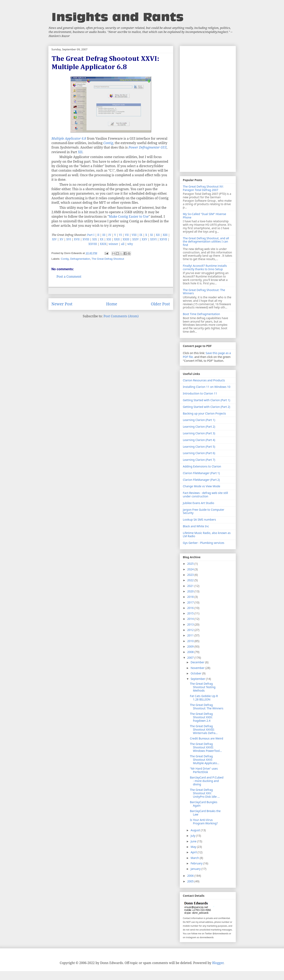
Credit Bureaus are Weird (206, 738)
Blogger (218, 963)
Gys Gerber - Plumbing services (204, 543)
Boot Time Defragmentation (202, 314)
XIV (54, 239)
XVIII (86, 239)
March (195, 858)
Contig (108, 143)
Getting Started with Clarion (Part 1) (207, 400)
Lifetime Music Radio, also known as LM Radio (207, 535)
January (196, 869)
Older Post (160, 304)
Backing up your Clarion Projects (204, 413)
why (130, 244)
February (197, 863)
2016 (191, 608)
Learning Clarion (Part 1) (199, 420)
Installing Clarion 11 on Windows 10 (207, 387)
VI (120, 235)
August (196, 830)
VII (127, 235)
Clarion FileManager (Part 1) (201, 473)
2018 (191, 597)
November (198, 668)
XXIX (103, 244)
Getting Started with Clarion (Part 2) (207, 407)
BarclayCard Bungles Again (203, 804)
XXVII (163, 239)
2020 (191, 591)
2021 (191, 586)
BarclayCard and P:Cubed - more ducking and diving (207, 781)
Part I (91, 235)
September (198, 679)
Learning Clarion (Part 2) (199, 427)
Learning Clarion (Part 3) (199, 433)
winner (113, 244)
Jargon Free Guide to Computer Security (204, 511)
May (194, 847)
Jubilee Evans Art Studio (199, 503)
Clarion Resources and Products (204, 380)
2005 (191, 881)
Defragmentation (80, 259)
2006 (191, 876)
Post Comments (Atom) (121, 316)
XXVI (153, 239)
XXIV (135, 239)
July (193, 836)
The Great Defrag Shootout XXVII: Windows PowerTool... (206, 747)
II (98, 235)
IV (110, 235)
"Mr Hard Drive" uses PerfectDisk (204, 770)
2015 (191, 613)
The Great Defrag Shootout (108, 259)
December (198, 662)
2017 (191, 602)
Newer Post (62, 304)
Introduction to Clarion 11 (200, 393)
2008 (191, 652)
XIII (165, 235)
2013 (191, 624)
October (196, 673)
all (123, 244)
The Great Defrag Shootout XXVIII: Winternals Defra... (204, 729)
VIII (134, 235)
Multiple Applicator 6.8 (69, 138)
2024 (191, 569)
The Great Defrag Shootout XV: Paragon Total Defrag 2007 (203, 188)
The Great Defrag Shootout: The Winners (204, 292)
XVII (77, 239)
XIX (94, 239)
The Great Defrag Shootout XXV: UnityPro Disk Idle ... (205, 793)
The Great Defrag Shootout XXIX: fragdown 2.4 (201, 717)
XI (151, 235)
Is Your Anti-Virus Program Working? (204, 822)
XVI (69, 239)
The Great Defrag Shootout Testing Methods (203, 687)
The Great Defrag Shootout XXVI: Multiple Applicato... (204, 760)
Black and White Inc (196, 526)
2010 (191, 641)
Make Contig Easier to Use (129, 216)
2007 (191, 658)
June (194, 841)
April (194, 852)
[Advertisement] (208, 108)
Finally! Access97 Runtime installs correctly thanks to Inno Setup (205, 267)
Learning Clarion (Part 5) (199, 447)
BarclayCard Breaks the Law (205, 813)
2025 (191, 564)
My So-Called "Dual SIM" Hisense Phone (205, 216)
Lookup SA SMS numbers (200, 520)
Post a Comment (69, 276)
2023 (191, 575)
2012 (191, 630)
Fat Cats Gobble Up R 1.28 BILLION (204, 698)
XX (102, 239)
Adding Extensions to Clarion (202, 466)
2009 (191, 646)
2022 (191, 580)
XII (80, 152)
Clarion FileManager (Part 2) (201, 480)
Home (112, 304)
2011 (191, 635)
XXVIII (93, 244)
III (104, 235)
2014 (191, 619)
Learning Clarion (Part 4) (199, 440)
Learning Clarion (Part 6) (199, 453)
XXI (109, 239)
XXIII (126, 239)
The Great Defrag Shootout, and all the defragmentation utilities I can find (206, 242)
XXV (144, 239)
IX (141, 235)
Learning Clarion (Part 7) (199, 460)
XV (61, 239)
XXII (117, 239)
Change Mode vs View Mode (202, 486)
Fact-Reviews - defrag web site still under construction (205, 495)
